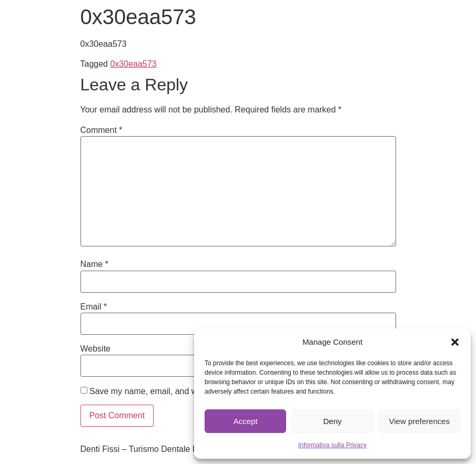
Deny (332, 421)
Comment (102, 130)
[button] (455, 342)
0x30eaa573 (133, 64)
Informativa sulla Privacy (332, 445)
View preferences (420, 421)
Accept (246, 421)
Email (94, 307)
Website (96, 349)
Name (94, 264)
